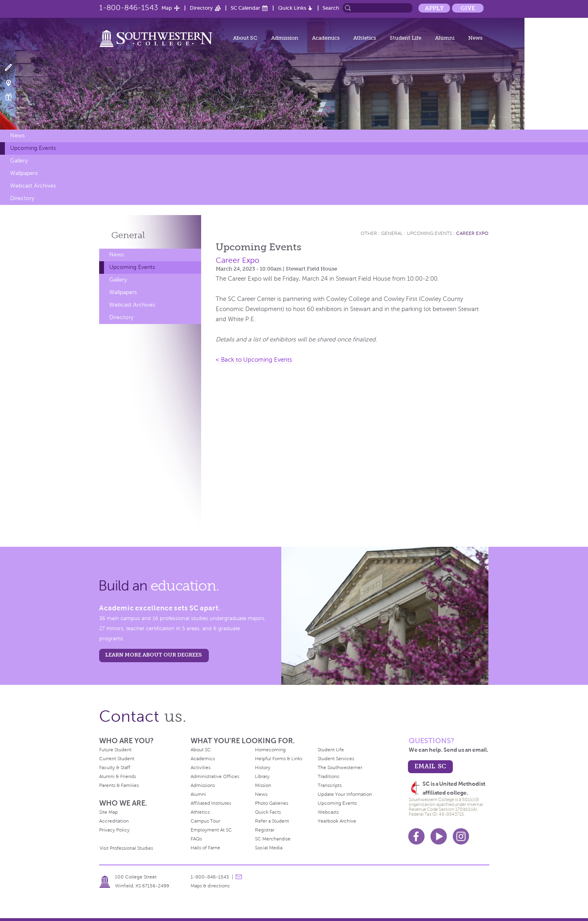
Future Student (115, 750)
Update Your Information (345, 794)
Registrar (265, 830)
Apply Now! (13, 68)
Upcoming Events (33, 148)
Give (468, 8)
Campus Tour (205, 821)
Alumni (445, 38)
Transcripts (330, 785)
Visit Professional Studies (126, 848)
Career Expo (472, 233)
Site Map (108, 812)
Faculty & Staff (115, 767)
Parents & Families (119, 785)
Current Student (117, 759)
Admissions (203, 785)
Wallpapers (24, 173)
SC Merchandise (273, 839)
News (475, 38)
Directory (201, 8)
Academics (326, 38)
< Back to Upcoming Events (254, 360)
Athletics (365, 38)
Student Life (405, 38)
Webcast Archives (33, 186)
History (263, 767)
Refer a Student (272, 821)
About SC (245, 38)
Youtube (439, 836)
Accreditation (114, 821)
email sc (430, 766)
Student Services (336, 759)
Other (369, 233)
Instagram (461, 836)
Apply (434, 8)
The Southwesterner (340, 767)
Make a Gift (13, 97)
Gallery (19, 161)
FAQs (196, 839)
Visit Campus (13, 82)
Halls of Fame (205, 848)
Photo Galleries (272, 803)
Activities (201, 767)
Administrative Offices (215, 776)
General (128, 235)
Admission (285, 38)
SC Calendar (245, 8)
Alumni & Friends (118, 776)
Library (262, 776)
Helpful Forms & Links (279, 759)
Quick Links (292, 8)
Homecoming (270, 750)
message (239, 877)
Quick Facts (268, 812)
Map (167, 8)
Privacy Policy (114, 830)
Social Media (269, 848)
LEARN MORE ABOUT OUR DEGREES (154, 655)
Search (331, 8)
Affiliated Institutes (211, 803)
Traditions (328, 776)
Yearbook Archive (337, 821)
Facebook (416, 836)
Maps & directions (210, 886)
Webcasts (328, 812)
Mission (263, 785)
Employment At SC (211, 830)
